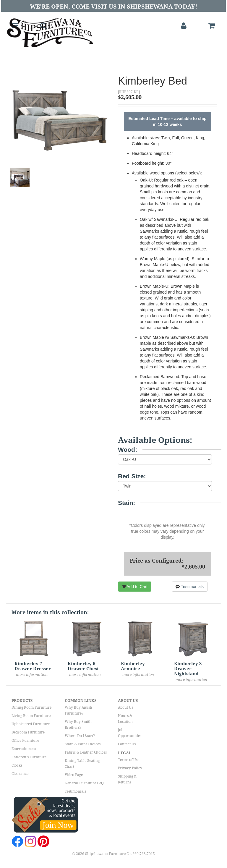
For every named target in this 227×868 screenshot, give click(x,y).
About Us (125, 707)
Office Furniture (25, 741)
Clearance (20, 774)
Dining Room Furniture (31, 707)
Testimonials (190, 587)
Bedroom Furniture (28, 732)
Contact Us (127, 744)
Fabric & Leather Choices (86, 752)
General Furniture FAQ (84, 783)
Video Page (74, 775)
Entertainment (24, 749)
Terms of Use (129, 760)
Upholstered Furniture (31, 724)
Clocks (17, 765)
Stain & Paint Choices (83, 744)
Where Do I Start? (80, 736)
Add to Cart (135, 587)
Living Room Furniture (31, 716)
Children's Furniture (29, 757)
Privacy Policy (130, 768)
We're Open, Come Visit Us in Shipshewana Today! (114, 7)
